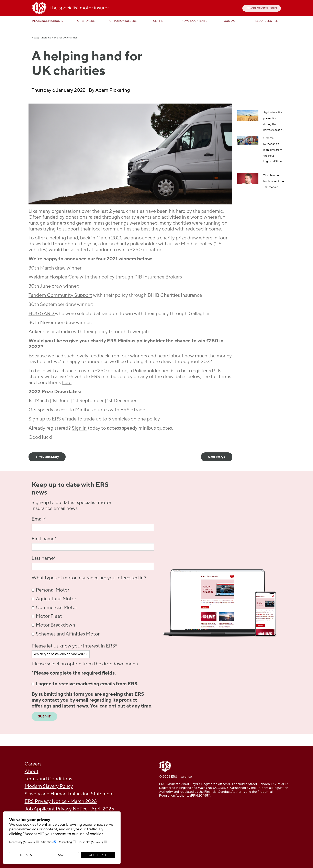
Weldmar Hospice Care (54, 277)
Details (26, 855)
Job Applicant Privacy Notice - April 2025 (69, 809)
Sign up (37, 419)
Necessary (22, 842)
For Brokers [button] (85, 21)
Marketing (65, 842)
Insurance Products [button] (47, 21)
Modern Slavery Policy (49, 786)
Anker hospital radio (50, 332)
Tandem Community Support (60, 295)
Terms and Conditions (48, 779)
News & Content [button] (193, 21)
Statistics (47, 842)
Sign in (79, 428)
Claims (158, 21)
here (67, 383)
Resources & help (266, 21)
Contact (230, 21)
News (35, 38)
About (32, 771)
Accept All (98, 855)
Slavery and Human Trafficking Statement (69, 794)
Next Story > (217, 457)
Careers (33, 764)
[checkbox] (93, 612)
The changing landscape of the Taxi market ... (274, 181)
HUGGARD (42, 314)
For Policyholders (122, 21)
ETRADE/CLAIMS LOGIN (262, 8)
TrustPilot (91, 842)
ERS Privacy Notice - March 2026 (61, 801)
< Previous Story (47, 457)
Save (62, 855)
